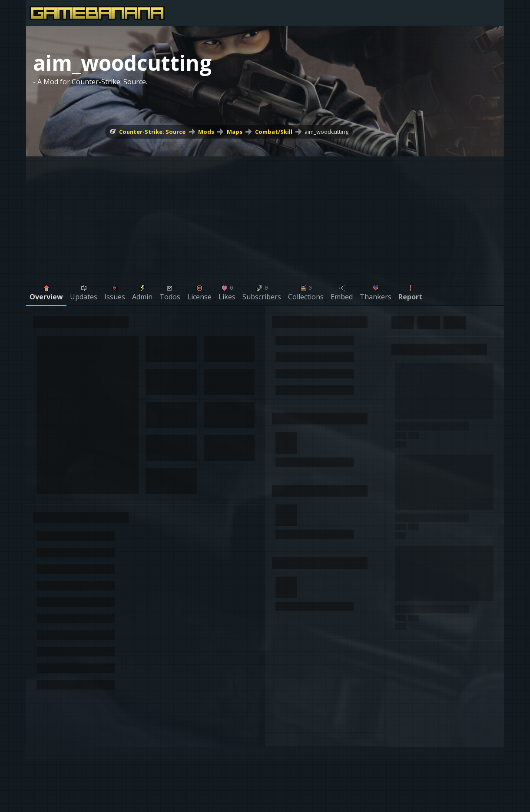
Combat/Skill (274, 132)
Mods (206, 132)
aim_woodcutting (326, 132)
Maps (235, 132)
